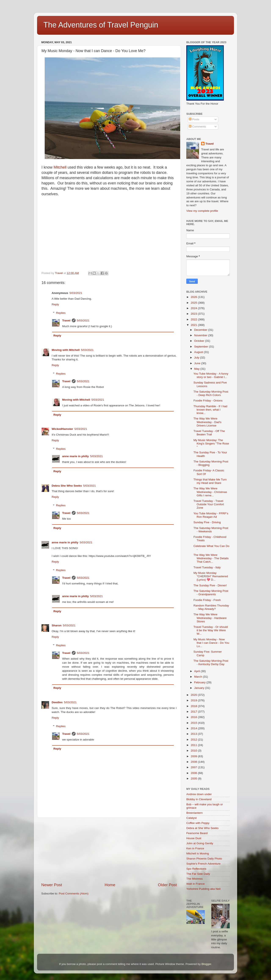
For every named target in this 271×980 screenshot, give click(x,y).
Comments (197, 127)
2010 (194, 751)
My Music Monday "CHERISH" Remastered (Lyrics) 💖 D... (211, 576)
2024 (194, 308)
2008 (194, 762)
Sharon (57, 625)
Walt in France (196, 884)
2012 (194, 740)
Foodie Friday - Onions (208, 401)
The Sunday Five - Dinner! (210, 585)
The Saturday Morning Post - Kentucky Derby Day (211, 662)
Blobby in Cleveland (199, 799)
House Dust (194, 838)
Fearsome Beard (197, 833)
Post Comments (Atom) (74, 893)
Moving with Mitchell (66, 350)
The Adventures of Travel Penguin (101, 25)
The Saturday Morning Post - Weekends (211, 530)
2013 (194, 734)
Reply (55, 304)
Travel (66, 320)
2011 (194, 745)
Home (110, 885)
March (198, 677)
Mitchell (60, 167)
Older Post (167, 885)
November (201, 335)
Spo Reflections (196, 869)
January (200, 688)
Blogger (206, 964)
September (202, 347)
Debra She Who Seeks (67, 486)
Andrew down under (199, 794)
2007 (194, 767)
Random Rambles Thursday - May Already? (211, 607)
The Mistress (194, 879)
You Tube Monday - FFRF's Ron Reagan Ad (211, 515)
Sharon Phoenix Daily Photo (204, 859)
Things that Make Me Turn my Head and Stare (210, 481)
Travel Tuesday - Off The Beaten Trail (209, 433)
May (197, 369)
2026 (194, 297)
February (200, 682)
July (197, 358)
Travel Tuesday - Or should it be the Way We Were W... (211, 630)
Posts (194, 119)
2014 (194, 728)
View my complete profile (202, 211)
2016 (194, 717)
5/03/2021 (76, 293)
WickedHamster (62, 429)
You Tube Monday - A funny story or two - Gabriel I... (211, 375)
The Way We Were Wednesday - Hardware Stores (210, 618)
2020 (194, 695)
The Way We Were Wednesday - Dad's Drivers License (207, 422)
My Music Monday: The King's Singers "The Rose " (211, 444)
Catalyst (191, 818)
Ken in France (195, 848)
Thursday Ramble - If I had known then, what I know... (210, 410)
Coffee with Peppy (198, 823)
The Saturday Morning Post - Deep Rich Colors (211, 393)
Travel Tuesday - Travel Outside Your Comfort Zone (209, 504)
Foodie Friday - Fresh (207, 600)
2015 (194, 723)
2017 (194, 712)
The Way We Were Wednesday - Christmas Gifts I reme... (210, 492)
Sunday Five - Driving (207, 522)
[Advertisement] (109, 850)
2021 (194, 325)
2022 (194, 319)
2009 (194, 756)
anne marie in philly (76, 456)
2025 (194, 303)
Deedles (57, 702)
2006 (194, 773)
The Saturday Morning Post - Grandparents (211, 593)
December (201, 330)
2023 (194, 314)
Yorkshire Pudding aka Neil (203, 889)
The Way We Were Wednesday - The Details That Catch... (211, 558)
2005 (194, 779)
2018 (194, 706)
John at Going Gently (200, 843)
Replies (61, 313)
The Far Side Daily (198, 874)
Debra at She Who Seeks (202, 828)
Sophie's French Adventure (203, 864)
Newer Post (52, 885)
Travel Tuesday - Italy (207, 567)
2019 (194, 700)
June (198, 363)
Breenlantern (194, 813)
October (200, 341)
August (199, 352)
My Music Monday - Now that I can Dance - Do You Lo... (211, 643)
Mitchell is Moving (198, 853)
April (197, 671)
